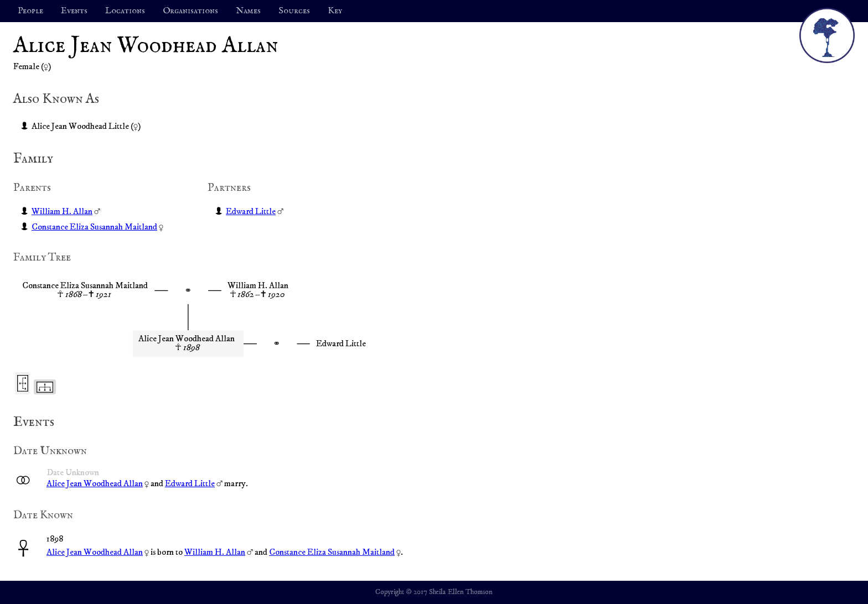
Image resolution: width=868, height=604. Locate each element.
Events (74, 11)
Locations (125, 11)
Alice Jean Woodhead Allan (95, 483)
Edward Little (251, 211)
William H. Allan (62, 211)
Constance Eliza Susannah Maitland (94, 227)
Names (248, 11)
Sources (294, 11)
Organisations (190, 11)
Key (335, 11)
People (30, 11)
